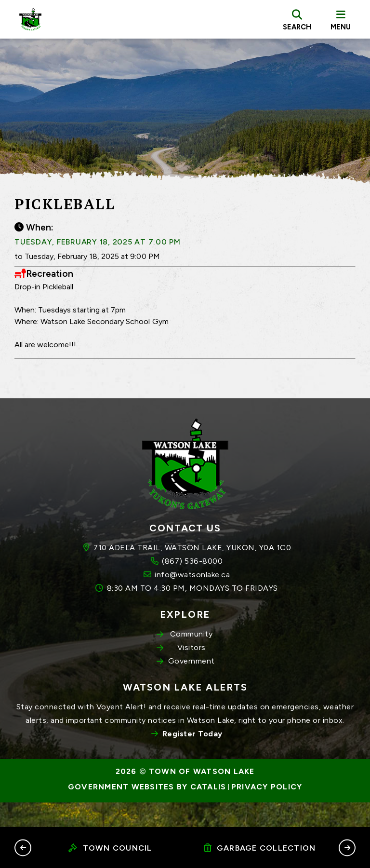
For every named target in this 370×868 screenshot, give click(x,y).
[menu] (341, 19)
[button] (23, 848)
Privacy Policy (267, 812)
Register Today (192, 759)
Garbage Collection (260, 848)
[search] (297, 19)
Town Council (110, 848)
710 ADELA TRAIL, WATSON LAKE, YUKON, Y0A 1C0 (192, 573)
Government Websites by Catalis (147, 812)
